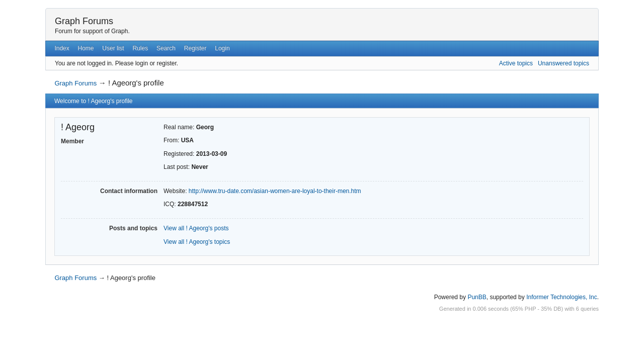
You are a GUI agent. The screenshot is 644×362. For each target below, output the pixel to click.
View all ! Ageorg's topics (197, 242)
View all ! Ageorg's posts (196, 228)
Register (195, 48)
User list (113, 48)
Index (62, 48)
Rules (140, 48)
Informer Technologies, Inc (562, 297)
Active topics (516, 63)
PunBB (477, 297)
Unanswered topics (563, 63)
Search (166, 48)
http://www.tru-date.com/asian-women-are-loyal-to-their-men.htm (275, 191)
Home (86, 48)
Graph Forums (84, 21)
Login (222, 48)
